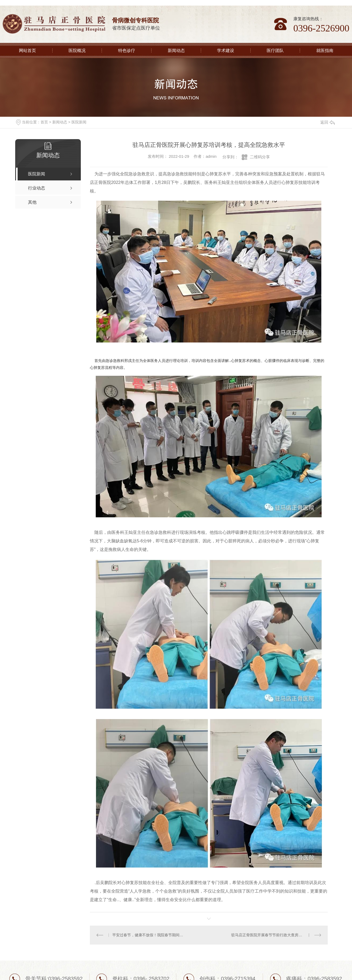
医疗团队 (275, 51)
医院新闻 (79, 122)
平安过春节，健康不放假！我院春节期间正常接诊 (149, 935)
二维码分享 (260, 157)
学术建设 (226, 51)
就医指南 (325, 51)
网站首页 (27, 51)
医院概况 (77, 51)
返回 (327, 122)
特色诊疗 (127, 51)
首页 (44, 122)
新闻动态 (176, 51)
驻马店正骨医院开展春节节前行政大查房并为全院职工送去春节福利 (276, 935)
